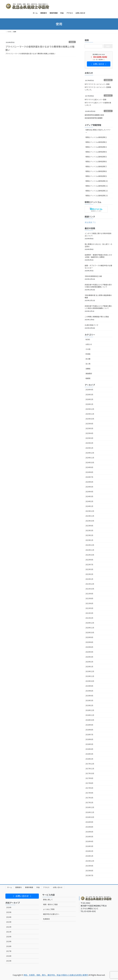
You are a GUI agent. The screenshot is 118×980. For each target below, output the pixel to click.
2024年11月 (90, 458)
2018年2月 (89, 759)
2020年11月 (90, 628)
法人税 (88, 364)
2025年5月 (89, 428)
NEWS (72, 42)
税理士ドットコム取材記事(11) (97, 186)
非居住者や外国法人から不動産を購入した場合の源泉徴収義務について (98, 307)
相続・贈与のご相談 (50, 904)
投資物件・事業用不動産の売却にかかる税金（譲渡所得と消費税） (98, 256)
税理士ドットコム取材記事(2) (96, 142)
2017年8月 (89, 783)
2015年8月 (89, 871)
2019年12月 (90, 671)
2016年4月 (89, 841)
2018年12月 (90, 710)
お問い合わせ (58, 887)
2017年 (9, 951)
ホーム (10, 887)
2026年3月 (89, 394)
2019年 (9, 941)
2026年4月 (89, 390)
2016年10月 (90, 817)
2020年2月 (89, 662)
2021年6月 (89, 603)
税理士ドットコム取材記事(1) (96, 137)
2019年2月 (89, 705)
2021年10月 (90, 589)
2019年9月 (89, 686)
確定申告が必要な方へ (51, 914)
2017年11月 (90, 769)
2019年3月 (89, 700)
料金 (38, 887)
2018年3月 (89, 754)
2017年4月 (89, 793)
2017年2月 (89, 802)
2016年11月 (90, 812)
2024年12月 (90, 453)
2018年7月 (89, 735)
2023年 (9, 922)
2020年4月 (89, 652)
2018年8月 (89, 730)
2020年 (9, 937)
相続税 (88, 378)
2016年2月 (89, 851)
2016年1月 (89, 856)
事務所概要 (29, 887)
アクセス (46, 887)
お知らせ (108, 80)
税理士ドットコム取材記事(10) (97, 181)
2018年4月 (89, 749)
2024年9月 (89, 467)
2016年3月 (89, 846)
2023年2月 (89, 535)
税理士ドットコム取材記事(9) (96, 176)
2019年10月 (90, 681)
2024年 (9, 917)
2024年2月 (89, 501)
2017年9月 (89, 778)
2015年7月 (89, 875)
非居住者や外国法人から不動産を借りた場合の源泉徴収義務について (98, 286)
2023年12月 (90, 511)
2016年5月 (89, 837)
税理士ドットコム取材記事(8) (96, 171)
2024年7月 (89, 477)
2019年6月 (89, 691)
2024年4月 (89, 492)
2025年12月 (90, 409)
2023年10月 (90, 521)
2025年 (9, 912)
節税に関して (48, 900)
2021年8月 (89, 598)
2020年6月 (89, 647)
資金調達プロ (90, 222)
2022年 (9, 927)
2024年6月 (89, 482)
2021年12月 (90, 584)
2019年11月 (90, 676)
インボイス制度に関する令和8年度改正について (98, 235)
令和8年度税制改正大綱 (93, 276)
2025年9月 (89, 424)
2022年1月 (89, 579)
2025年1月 (89, 448)
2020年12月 (90, 623)
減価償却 (89, 373)
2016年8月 (89, 827)
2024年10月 (90, 462)
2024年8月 (89, 472)
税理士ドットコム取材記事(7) (96, 166)
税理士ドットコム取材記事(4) (96, 152)
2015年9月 (89, 866)
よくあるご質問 (49, 909)
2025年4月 (89, 433)
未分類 (88, 359)
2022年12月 (90, 545)
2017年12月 (90, 764)
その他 (88, 349)
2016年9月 (89, 822)
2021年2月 (89, 618)
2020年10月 (90, 632)
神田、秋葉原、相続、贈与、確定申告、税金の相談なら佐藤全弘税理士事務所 (56, 975)
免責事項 (46, 919)
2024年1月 (89, 506)
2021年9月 (89, 594)
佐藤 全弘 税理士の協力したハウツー (98, 131)
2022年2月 (89, 574)
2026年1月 (89, 404)
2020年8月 (89, 642)
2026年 (9, 907)
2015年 (9, 961)
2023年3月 (89, 530)
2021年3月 (89, 613)
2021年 (9, 932)
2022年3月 (89, 569)
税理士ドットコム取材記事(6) (96, 161)
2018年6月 (89, 739)
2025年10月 (90, 419)
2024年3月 (89, 496)
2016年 (9, 956)
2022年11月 (90, 550)
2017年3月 (89, 798)
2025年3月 (89, 438)
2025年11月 (90, 414)
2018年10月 (90, 720)
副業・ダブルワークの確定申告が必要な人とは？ (98, 267)
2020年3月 (89, 657)
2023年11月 (90, 516)
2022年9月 (89, 560)
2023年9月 (89, 526)
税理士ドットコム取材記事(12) (97, 191)
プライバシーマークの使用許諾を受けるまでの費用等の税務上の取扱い (40, 48)
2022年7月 (89, 565)
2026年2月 (89, 399)
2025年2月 (89, 443)
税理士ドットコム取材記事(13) (97, 196)
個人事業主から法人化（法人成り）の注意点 (98, 245)
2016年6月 (89, 832)
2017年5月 (89, 788)
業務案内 (19, 887)
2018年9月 (89, 725)
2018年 (9, 946)
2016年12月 (90, 807)
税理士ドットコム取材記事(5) (96, 157)
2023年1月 (89, 540)
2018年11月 (90, 715)
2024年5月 (89, 487)
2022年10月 (90, 555)
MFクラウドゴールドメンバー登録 (97, 84)
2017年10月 (90, 773)
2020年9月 (89, 637)
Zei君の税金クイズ (91, 325)
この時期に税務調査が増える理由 (97, 317)
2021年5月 (89, 608)
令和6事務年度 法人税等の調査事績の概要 (98, 296)
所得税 (88, 354)
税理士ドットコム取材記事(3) (96, 147)
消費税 (88, 369)
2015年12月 (90, 861)
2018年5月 (89, 744)
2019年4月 (89, 696)
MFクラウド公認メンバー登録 (95, 99)
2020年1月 (89, 667)
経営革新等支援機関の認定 (94, 115)
